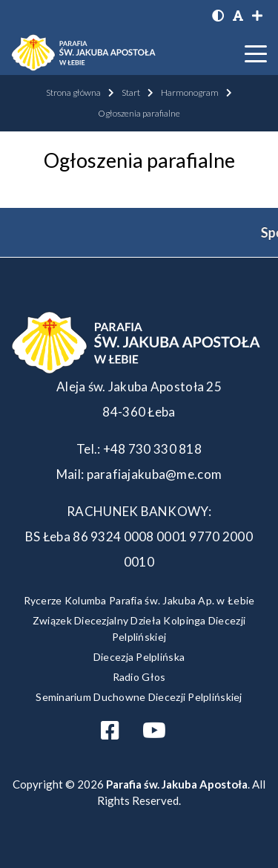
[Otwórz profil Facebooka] (116, 734)
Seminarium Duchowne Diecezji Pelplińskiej (139, 697)
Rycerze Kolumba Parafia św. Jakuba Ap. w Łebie (139, 600)
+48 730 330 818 (152, 449)
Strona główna (73, 92)
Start (131, 92)
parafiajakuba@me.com (155, 474)
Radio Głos (139, 677)
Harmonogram (190, 92)
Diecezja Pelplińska (139, 657)
